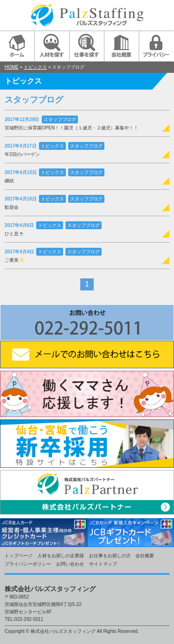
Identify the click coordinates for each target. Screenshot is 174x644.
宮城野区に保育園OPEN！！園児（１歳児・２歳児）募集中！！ (71, 128)
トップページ (19, 556)
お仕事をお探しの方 (110, 556)
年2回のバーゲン (22, 154)
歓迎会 (12, 207)
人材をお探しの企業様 (61, 556)
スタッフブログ (60, 119)
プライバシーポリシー (28, 564)
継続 (9, 181)
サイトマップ (103, 564)
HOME (12, 67)
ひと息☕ (14, 234)
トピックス (35, 67)
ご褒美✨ (14, 260)
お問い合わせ (70, 564)
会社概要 (145, 556)
